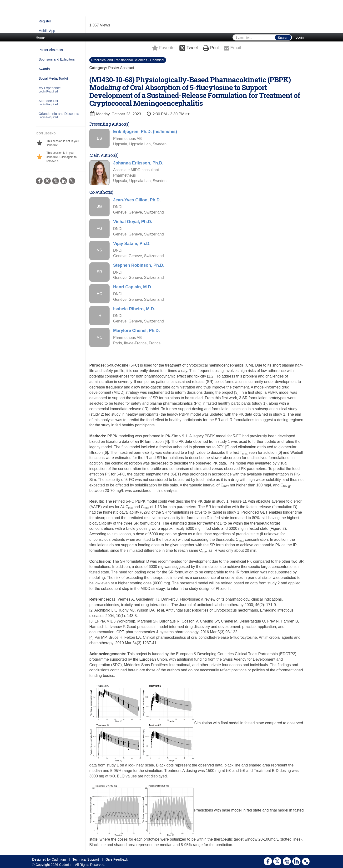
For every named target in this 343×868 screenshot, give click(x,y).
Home (40, 37)
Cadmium (59, 859)
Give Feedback (117, 859)
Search (283, 38)
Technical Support (86, 859)
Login (300, 37)
